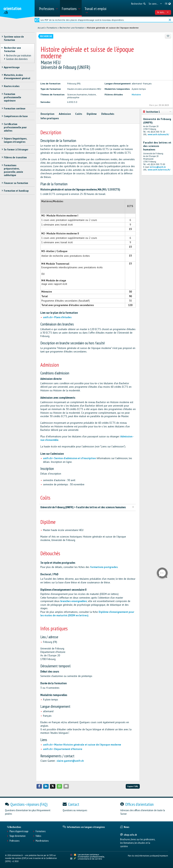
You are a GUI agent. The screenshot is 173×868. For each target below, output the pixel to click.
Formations (52, 28)
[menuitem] (48, 8)
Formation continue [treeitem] (15, 108)
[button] (39, 786)
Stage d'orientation (17, 836)
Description (47, 114)
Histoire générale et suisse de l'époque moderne (113, 28)
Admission (65, 114)
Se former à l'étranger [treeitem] (16, 149)
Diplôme (92, 114)
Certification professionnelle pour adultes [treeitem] (15, 127)
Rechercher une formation (72, 28)
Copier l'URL (133, 786)
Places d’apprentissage (19, 831)
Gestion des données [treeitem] (17, 59)
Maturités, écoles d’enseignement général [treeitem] (17, 77)
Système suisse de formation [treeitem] (14, 38)
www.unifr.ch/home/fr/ (158, 134)
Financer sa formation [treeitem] (16, 183)
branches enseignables (74, 601)
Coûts (79, 114)
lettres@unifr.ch (158, 167)
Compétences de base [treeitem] (16, 116)
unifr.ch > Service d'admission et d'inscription (69, 458)
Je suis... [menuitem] (163, 12)
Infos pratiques (50, 118)
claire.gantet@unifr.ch (70, 761)
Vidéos (38, 836)
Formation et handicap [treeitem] (16, 191)
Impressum (164, 856)
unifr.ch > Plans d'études (57, 317)
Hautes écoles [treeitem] (12, 86)
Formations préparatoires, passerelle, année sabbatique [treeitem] (13, 170)
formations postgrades (104, 567)
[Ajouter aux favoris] (168, 36)
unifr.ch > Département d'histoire (63, 749)
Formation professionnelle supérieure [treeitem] (12, 97)
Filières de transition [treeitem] (15, 157)
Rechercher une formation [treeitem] (12, 49)
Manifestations (42, 841)
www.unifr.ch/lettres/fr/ (159, 170)
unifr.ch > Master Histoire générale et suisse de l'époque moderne (82, 745)
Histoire (136, 94)
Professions (14, 841)
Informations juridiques (148, 856)
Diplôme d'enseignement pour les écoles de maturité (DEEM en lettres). (87, 614)
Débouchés (108, 114)
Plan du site (133, 856)
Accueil (41, 28)
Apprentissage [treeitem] (12, 67)
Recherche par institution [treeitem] (18, 55)
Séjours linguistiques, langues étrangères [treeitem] (15, 140)
